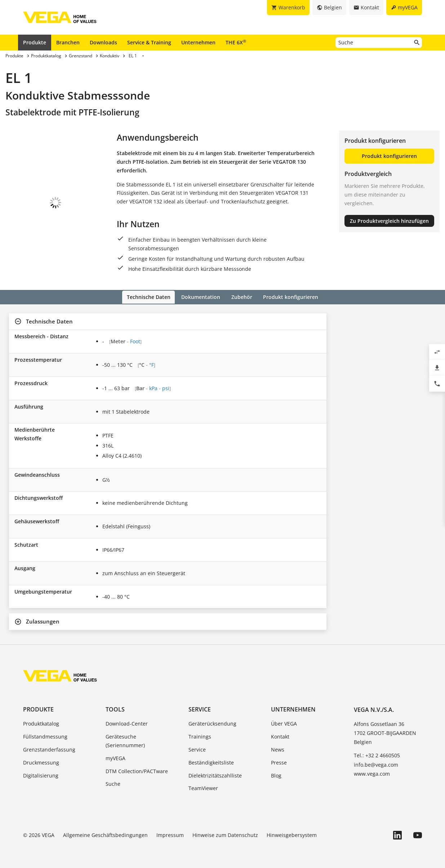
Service (200, 709)
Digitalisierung (41, 775)
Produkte (35, 42)
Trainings (200, 736)
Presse (279, 762)
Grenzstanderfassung (49, 749)
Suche (113, 783)
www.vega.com (372, 773)
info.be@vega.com (376, 764)
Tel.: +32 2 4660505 (377, 755)
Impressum (170, 835)
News (278, 749)
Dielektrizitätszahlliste (215, 775)
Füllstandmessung (45, 736)
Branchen (68, 42)
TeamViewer (203, 788)
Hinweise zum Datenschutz (225, 835)
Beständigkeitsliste (211, 762)
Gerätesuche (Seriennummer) (125, 741)
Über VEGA (284, 723)
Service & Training (149, 42)
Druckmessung (41, 762)
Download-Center (127, 723)
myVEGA (115, 757)
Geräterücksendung (212, 723)
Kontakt (280, 736)
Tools (115, 709)
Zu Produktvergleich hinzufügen (389, 221)
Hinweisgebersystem (292, 835)
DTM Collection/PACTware (137, 770)
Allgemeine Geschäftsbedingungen (105, 835)
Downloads (103, 42)
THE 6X (236, 42)
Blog (276, 775)
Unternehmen (198, 42)
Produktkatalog (41, 723)
